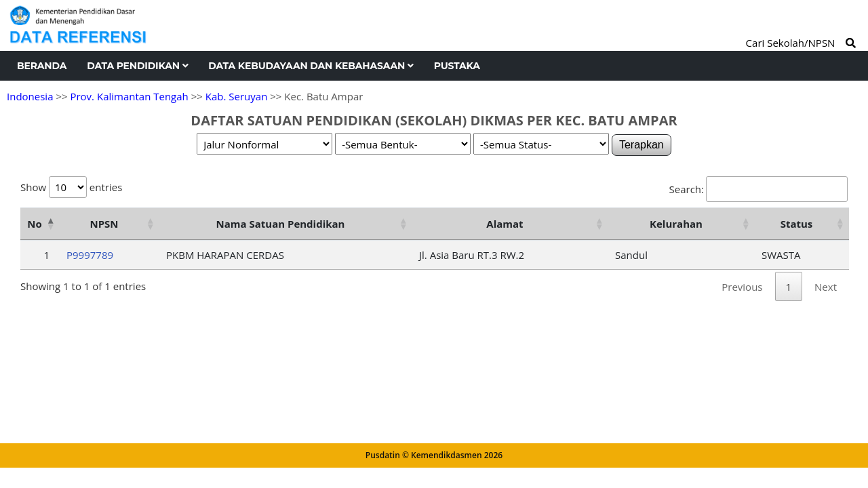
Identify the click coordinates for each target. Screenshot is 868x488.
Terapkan (642, 145)
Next (826, 287)
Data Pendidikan (137, 66)
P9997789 (90, 255)
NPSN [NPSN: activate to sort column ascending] (104, 224)
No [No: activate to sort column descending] (34, 224)
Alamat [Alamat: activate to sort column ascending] (505, 224)
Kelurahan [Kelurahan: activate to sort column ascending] (676, 224)
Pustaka (457, 66)
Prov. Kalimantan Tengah (129, 96)
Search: (758, 189)
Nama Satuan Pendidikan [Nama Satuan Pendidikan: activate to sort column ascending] (281, 224)
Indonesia (30, 96)
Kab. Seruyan (237, 96)
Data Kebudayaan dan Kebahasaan (311, 66)
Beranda (42, 66)
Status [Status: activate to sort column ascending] (797, 224)
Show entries (71, 187)
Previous (742, 287)
